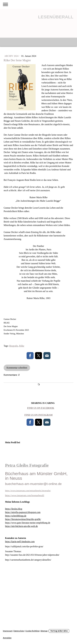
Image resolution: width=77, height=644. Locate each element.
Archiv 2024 (12, 56)
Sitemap (44, 631)
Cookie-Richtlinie (32, 631)
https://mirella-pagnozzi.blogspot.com (23, 512)
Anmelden (7, 638)
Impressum (8, 631)
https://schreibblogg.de (16, 516)
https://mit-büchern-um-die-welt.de (21, 526)
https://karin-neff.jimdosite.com (20, 542)
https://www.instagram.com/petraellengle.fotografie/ (28, 491)
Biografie (14, 346)
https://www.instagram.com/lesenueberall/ (25, 495)
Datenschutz (19, 631)
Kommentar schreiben (17, 368)
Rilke (22, 346)
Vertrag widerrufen (59, 631)
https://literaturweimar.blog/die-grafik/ (23, 519)
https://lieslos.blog (14, 509)
